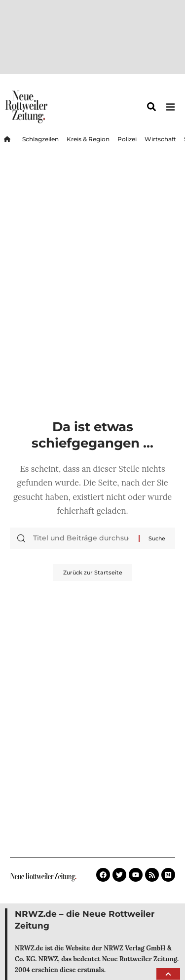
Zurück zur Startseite (93, 572)
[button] (168, 974)
